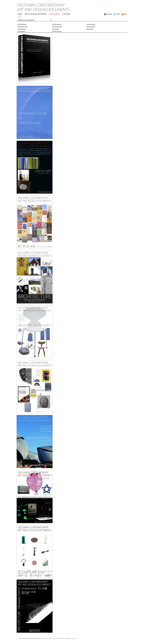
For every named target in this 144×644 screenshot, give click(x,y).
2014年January (22, 24)
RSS (125, 14)
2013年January (91, 24)
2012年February (57, 31)
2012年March (22, 31)
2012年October (91, 27)
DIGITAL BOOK (54, 14)
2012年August (22, 29)
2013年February (57, 24)
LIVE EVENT (66, 14)
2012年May (55, 29)
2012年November (57, 27)
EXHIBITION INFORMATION (35, 20)
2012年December (23, 27)
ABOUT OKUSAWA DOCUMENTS (36, 14)
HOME (20, 14)
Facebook (109, 14)
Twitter (118, 14)
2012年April (90, 29)
